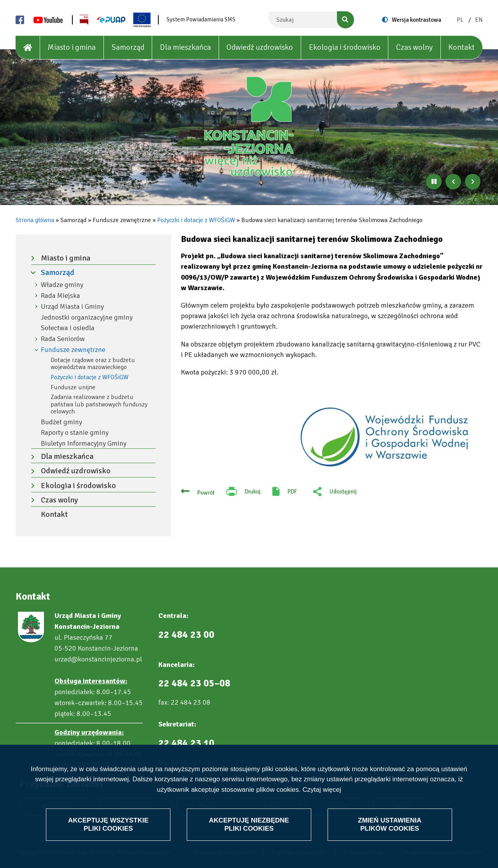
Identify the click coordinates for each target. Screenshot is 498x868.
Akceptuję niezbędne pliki (249, 824)
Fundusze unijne (73, 387)
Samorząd (128, 47)
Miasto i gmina (72, 47)
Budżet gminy (61, 422)
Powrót (206, 493)
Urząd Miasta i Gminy (72, 307)
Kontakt (461, 47)
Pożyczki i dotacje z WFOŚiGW (196, 220)
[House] (28, 48)
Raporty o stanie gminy (75, 433)
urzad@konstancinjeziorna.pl (98, 659)
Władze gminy (62, 285)
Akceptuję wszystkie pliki (108, 824)
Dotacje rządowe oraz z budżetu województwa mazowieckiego (93, 364)
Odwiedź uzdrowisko (260, 47)
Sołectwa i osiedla (68, 328)
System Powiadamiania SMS (201, 19)
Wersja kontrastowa (416, 20)
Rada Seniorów (63, 339)
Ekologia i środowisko (345, 47)
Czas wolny (414, 47)
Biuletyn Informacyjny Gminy (84, 444)
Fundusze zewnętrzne (73, 350)
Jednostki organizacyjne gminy (87, 318)
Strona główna (35, 220)
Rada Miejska (60, 296)
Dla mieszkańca (185, 47)
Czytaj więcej (322, 790)
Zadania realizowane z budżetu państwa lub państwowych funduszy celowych (99, 404)
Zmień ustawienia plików (390, 824)
